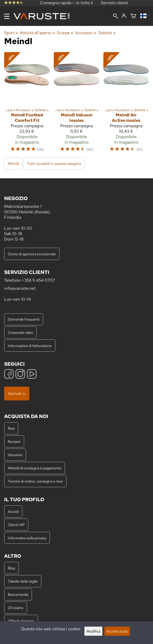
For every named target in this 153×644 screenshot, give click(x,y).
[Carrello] (133, 16)
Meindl (13, 163)
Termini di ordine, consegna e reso (35, 481)
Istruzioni (15, 455)
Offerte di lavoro (21, 621)
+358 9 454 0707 (38, 280)
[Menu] (7, 16)
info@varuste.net (20, 288)
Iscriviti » (17, 394)
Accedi (13, 511)
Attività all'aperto (37, 33)
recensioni (14, 6)
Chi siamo (16, 608)
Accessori (86, 33)
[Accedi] (124, 16)
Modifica (93, 631)
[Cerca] (116, 17)
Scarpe (65, 33)
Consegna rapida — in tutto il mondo (66, 5)
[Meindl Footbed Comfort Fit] (27, 104)
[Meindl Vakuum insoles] (76, 104)
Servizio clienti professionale (114, 5)
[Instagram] (20, 375)
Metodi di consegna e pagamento (35, 468)
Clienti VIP (16, 525)
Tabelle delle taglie (23, 581)
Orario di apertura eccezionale (32, 254)
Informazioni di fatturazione (30, 346)
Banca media (18, 594)
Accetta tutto (117, 631)
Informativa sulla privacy (27, 538)
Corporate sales (20, 332)
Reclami (14, 441)
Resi (11, 428)
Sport (11, 33)
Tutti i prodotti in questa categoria (54, 163)
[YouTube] (32, 375)
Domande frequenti (24, 319)
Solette (107, 33)
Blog (11, 568)
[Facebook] (9, 375)
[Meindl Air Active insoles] (126, 104)
